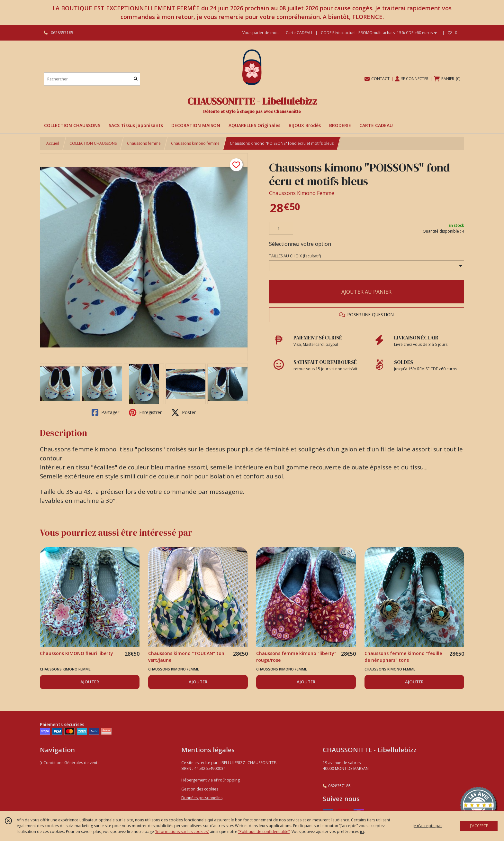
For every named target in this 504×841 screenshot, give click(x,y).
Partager (105, 412)
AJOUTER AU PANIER (366, 292)
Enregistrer (145, 412)
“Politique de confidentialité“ (264, 832)
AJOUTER (90, 682)
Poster (184, 412)
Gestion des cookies (200, 789)
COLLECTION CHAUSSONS (93, 143)
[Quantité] (281, 228)
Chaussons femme (144, 143)
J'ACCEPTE (479, 826)
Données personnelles (202, 798)
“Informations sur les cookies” (182, 832)
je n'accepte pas (428, 826)
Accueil (53, 143)
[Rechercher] (136, 79)
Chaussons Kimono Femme (302, 193)
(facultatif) (295, 256)
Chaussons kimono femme (195, 143)
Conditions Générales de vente (70, 763)
